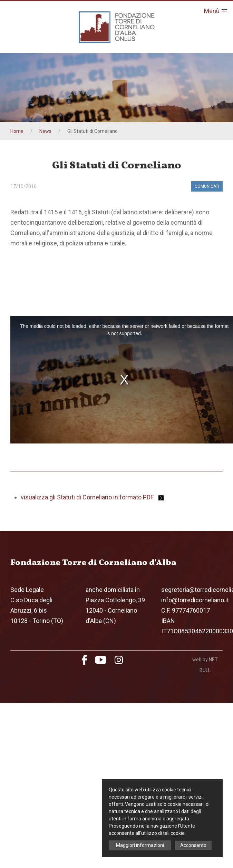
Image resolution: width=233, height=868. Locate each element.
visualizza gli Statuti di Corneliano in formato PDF (92, 497)
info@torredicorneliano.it (195, 600)
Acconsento (193, 845)
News (45, 131)
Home (17, 131)
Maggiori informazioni (140, 845)
